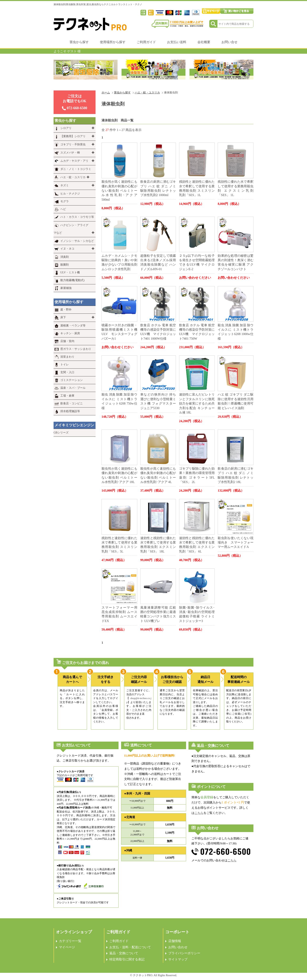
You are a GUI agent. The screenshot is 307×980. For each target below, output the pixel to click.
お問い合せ (229, 42)
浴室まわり (67, 357)
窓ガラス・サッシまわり (76, 349)
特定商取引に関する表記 (127, 959)
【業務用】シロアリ (73, 136)
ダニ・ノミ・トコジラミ (76, 169)
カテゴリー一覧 (70, 941)
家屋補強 (66, 288)
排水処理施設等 (70, 411)
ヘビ (63, 209)
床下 (63, 317)
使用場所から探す (113, 42)
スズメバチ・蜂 (70, 153)
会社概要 (204, 42)
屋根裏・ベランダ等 (73, 326)
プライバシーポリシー (184, 953)
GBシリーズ (61, 433)
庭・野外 (66, 310)
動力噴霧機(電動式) (72, 280)
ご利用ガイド (146, 42)
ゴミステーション (72, 380)
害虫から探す (79, 42)
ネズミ (65, 185)
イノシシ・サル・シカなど (77, 241)
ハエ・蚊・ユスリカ (147, 92)
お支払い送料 (177, 42)
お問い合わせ (178, 947)
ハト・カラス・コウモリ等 (77, 217)
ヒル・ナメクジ (70, 194)
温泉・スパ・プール (73, 388)
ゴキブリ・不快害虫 (73, 144)
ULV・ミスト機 (70, 272)
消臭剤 (65, 257)
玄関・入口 (67, 372)
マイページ (67, 947)
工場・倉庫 (67, 396)
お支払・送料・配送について (130, 947)
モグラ (65, 201)
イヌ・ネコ (67, 249)
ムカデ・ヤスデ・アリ (74, 161)
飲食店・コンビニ (72, 403)
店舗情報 (175, 941)
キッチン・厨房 (70, 333)
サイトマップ (178, 959)
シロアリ (66, 128)
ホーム (106, 92)
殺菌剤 (65, 265)
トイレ (65, 365)
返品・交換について (124, 953)
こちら (199, 813)
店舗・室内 (67, 341)
